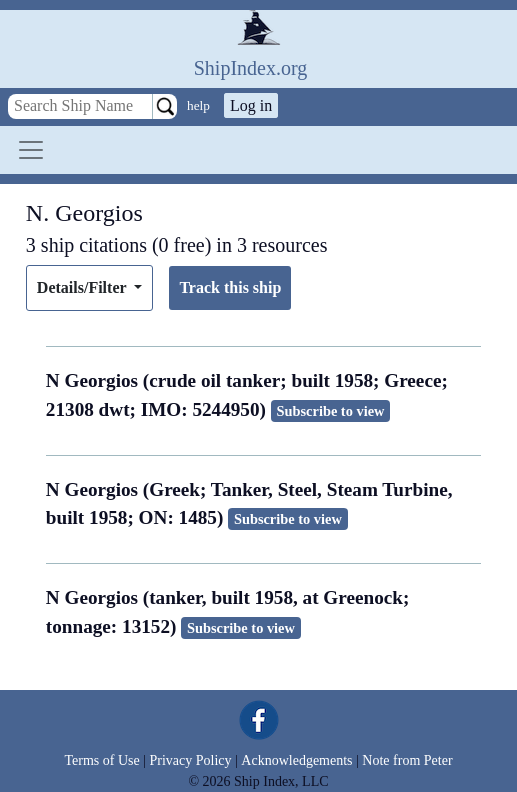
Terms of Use (101, 760)
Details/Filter (83, 287)
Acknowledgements (296, 760)
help (198, 105)
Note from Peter (407, 760)
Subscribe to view (331, 411)
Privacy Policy (190, 760)
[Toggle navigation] (31, 150)
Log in (251, 105)
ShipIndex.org (251, 68)
